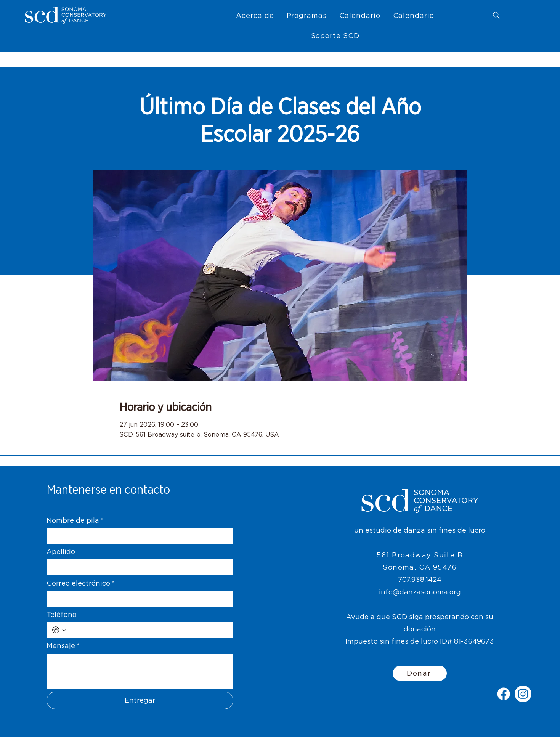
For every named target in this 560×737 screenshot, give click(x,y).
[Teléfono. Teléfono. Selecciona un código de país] (59, 630)
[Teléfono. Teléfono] (148, 630)
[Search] (496, 15)
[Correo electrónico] (138, 599)
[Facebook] (504, 694)
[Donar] (420, 673)
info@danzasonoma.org (420, 592)
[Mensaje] (140, 671)
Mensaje (63, 646)
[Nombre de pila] (138, 536)
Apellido (61, 552)
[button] (255, 15)
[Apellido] (138, 567)
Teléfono (62, 614)
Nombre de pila (75, 520)
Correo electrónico (81, 583)
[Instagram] (523, 694)
